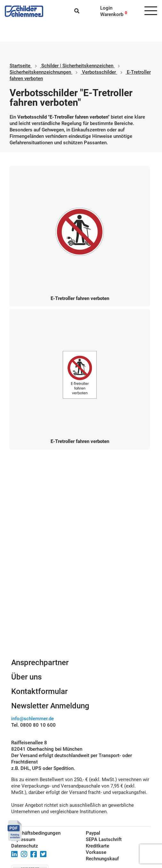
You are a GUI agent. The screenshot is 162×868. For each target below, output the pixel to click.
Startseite (20, 66)
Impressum (23, 839)
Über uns (26, 677)
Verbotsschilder (99, 72)
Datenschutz (25, 846)
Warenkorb (112, 14)
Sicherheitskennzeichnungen (40, 72)
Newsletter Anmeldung (50, 706)
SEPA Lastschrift (104, 839)
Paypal (93, 833)
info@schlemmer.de (32, 719)
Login (106, 8)
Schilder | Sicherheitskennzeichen (77, 66)
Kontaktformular (39, 691)
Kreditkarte (97, 846)
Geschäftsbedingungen (36, 833)
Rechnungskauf (102, 859)
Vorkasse (96, 852)
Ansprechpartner (40, 663)
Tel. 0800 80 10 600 (33, 725)
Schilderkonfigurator (81, 601)
